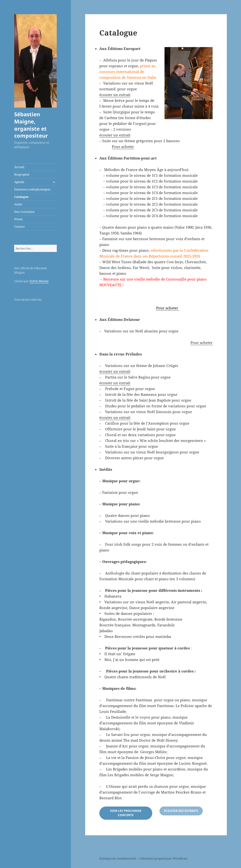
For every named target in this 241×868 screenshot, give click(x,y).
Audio (18, 204)
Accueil (19, 167)
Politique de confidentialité (118, 859)
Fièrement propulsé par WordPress (164, 859)
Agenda (19, 182)
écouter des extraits (181, 811)
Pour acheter (123, 147)
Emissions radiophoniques (32, 189)
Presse (18, 219)
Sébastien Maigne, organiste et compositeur (31, 125)
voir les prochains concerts (126, 813)
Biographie (22, 174)
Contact (19, 227)
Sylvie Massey (39, 281)
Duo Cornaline (24, 212)
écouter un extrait (115, 95)
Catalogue (21, 197)
